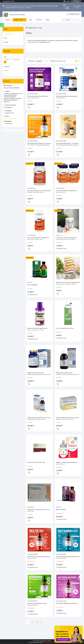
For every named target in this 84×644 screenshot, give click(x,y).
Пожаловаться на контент (49, 642)
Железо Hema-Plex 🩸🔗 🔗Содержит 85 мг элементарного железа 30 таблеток (68, 283)
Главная (8, 20)
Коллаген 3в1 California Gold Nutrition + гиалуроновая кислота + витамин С (67, 239)
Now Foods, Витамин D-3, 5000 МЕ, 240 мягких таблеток (66, 192)
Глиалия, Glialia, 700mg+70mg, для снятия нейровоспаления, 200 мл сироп (39, 419)
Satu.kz (49, 641)
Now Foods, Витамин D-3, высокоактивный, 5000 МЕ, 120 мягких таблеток (39, 192)
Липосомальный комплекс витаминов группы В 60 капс (67, 97)
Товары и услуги (19, 20)
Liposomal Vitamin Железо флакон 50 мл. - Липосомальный (39, 557)
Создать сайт (6, 1)
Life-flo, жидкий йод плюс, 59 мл (65, 328)
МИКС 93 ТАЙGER (61, 510)
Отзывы (6, 42)
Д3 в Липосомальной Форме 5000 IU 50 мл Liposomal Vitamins (68, 557)
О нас (30, 20)
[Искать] (64, 20)
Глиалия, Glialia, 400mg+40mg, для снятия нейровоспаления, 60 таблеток (67, 419)
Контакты (39, 20)
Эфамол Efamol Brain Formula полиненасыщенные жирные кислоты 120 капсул (39, 374)
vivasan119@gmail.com (10, 119)
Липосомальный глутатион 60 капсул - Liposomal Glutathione (38, 97)
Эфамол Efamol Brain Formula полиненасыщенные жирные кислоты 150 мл (68, 374)
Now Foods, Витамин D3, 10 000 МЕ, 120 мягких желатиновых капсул (38, 239)
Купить (29, 107)
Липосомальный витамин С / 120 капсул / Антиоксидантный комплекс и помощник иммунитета (68, 145)
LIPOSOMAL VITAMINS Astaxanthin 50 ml (67, 603)
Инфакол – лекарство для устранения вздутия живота (67, 463)
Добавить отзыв (78, 7)
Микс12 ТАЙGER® (32, 285)
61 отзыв (68, 1)
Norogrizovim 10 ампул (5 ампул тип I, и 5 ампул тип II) (38, 510)
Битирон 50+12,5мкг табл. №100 (36, 462)
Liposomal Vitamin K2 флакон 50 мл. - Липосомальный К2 (37, 604)
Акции (48, 20)
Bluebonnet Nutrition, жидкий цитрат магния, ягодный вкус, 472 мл (37, 329)
